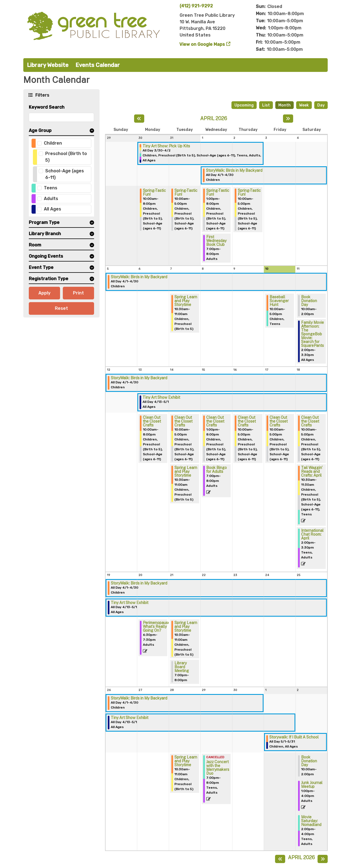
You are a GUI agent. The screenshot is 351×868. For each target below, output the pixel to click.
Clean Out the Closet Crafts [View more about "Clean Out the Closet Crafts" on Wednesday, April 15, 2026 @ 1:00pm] (215, 421)
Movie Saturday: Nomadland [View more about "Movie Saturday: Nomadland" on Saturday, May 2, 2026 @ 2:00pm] (311, 821)
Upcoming (244, 105)
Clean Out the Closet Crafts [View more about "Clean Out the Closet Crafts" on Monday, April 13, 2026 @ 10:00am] (152, 421)
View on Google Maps (202, 44)
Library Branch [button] (45, 234)
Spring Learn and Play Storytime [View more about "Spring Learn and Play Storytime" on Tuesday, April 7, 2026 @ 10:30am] (186, 301)
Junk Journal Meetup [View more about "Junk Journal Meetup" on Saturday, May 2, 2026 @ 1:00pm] (312, 785)
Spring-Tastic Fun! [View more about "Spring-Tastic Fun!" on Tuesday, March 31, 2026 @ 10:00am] (186, 192)
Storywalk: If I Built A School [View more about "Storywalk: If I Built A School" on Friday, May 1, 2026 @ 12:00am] (294, 737)
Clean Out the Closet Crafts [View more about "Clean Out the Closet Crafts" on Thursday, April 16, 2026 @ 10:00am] (247, 421)
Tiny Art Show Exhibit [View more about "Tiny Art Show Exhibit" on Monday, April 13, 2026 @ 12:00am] (161, 397)
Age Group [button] (40, 130)
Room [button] (35, 245)
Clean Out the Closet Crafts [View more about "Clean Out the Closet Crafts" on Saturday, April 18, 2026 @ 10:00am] (310, 421)
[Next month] (288, 119)
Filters (42, 95)
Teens (51, 188)
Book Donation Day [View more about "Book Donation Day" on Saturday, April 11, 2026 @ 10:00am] (309, 301)
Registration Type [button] (49, 279)
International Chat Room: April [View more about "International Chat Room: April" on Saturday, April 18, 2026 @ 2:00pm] (312, 534)
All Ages (53, 209)
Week (304, 105)
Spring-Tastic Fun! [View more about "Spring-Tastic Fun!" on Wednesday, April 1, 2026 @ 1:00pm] (218, 192)
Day (321, 105)
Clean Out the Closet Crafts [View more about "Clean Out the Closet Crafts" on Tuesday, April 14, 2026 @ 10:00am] (183, 421)
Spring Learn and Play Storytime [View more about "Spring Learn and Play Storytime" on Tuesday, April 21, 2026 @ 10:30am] (186, 627)
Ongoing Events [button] (46, 256)
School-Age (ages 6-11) (65, 174)
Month (285, 105)
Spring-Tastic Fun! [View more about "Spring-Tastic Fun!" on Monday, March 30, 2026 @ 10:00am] (154, 192)
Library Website (48, 65)
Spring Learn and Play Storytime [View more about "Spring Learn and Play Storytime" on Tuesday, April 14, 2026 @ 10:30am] (186, 471)
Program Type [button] (44, 222)
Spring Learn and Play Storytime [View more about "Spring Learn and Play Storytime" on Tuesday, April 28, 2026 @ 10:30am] (186, 761)
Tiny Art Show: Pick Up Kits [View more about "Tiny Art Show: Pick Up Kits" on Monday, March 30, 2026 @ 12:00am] (166, 146)
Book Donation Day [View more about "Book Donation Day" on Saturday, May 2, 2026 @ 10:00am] (309, 761)
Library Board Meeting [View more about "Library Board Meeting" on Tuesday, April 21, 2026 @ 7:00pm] (182, 667)
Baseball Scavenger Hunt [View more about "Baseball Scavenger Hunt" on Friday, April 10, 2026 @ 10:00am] (279, 301)
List (266, 105)
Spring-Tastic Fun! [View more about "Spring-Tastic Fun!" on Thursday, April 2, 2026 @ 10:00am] (249, 192)
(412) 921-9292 (196, 6)
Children (53, 143)
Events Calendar (98, 65)
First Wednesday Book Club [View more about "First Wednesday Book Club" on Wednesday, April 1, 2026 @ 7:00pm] (216, 241)
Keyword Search (47, 107)
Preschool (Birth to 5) (66, 157)
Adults (51, 199)
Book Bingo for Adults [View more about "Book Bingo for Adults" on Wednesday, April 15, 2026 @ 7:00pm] (216, 470)
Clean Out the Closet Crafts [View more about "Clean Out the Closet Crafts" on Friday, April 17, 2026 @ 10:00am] (279, 421)
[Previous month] (139, 119)
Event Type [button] (41, 267)
